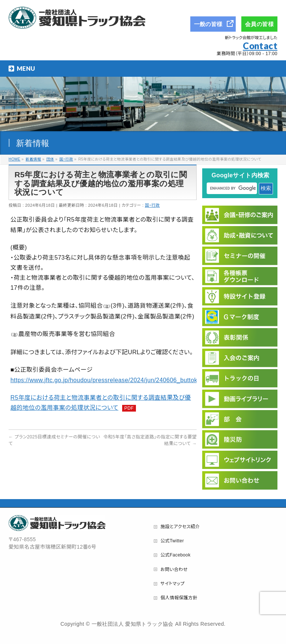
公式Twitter (172, 541)
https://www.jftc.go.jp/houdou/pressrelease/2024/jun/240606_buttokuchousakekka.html (131, 380)
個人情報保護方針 (179, 598)
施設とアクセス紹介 (180, 527)
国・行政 (152, 205)
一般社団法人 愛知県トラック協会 (133, 624)
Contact (260, 46)
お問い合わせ (174, 570)
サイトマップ (173, 584)
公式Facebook (176, 555)
